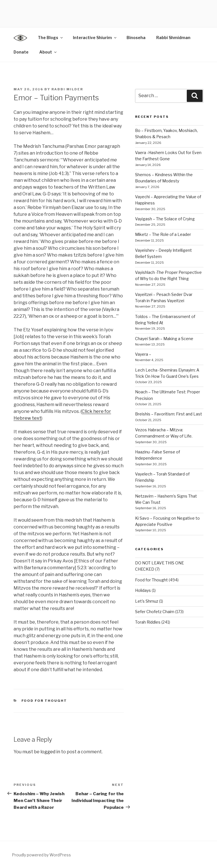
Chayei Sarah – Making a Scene (164, 339)
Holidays (143, 590)
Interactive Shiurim (95, 38)
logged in (50, 752)
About (48, 52)
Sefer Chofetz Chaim (155, 612)
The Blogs (51, 38)
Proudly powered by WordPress (41, 855)
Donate (21, 52)
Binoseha (136, 38)
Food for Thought (44, 701)
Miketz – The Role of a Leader (163, 234)
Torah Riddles (148, 622)
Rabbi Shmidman (173, 38)
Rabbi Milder (67, 89)
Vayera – (143, 354)
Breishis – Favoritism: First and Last (169, 414)
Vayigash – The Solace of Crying (165, 219)
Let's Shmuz (147, 601)
